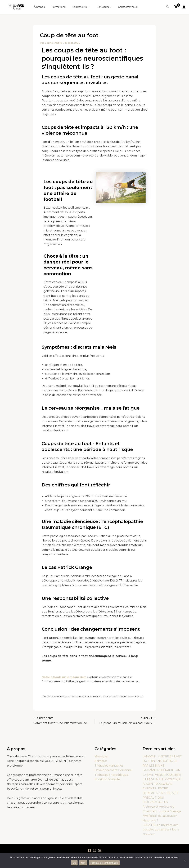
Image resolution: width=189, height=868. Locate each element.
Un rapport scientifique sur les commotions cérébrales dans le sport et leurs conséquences (93, 696)
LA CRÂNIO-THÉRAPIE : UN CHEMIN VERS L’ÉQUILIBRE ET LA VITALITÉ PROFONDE (162, 775)
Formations (55, 7)
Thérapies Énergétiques (111, 775)
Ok (74, 863)
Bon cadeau (97, 7)
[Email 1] (100, 850)
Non (83, 863)
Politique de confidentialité (104, 863)
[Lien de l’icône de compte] (184, 7)
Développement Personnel (114, 770)
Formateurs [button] (76, 7)
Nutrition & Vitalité (107, 779)
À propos (38, 7)
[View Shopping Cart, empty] (176, 7)
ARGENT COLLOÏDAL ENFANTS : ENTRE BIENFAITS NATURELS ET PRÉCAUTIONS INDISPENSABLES (160, 793)
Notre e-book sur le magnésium (64, 677)
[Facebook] (89, 850)
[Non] (185, 861)
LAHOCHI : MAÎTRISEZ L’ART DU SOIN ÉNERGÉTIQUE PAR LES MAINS (162, 761)
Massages (101, 756)
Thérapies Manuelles (109, 766)
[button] (83, 7)
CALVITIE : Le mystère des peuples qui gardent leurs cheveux (161, 830)
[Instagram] (94, 850)
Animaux (101, 761)
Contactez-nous (118, 7)
